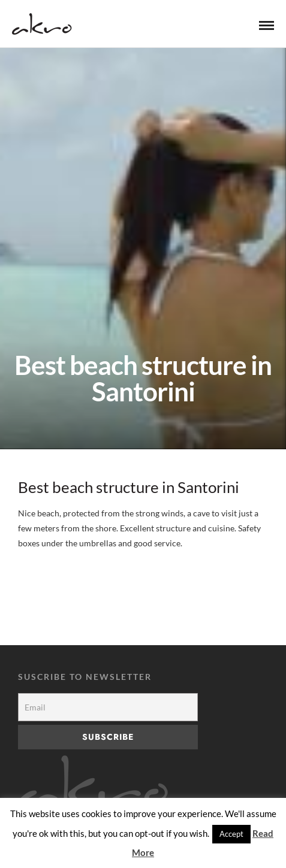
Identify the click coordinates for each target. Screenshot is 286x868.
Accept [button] (231, 834)
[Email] (108, 707)
